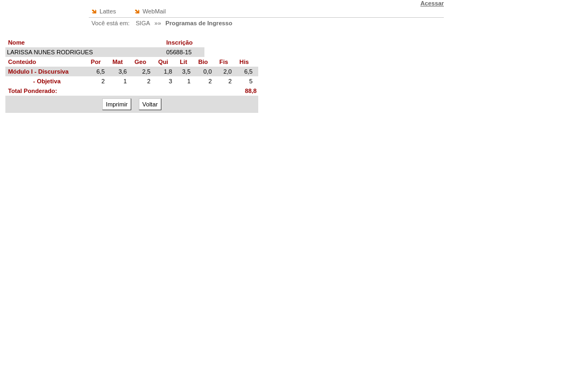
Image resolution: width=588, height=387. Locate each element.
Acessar (432, 3)
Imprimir (117, 104)
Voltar (150, 104)
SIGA (143, 23)
